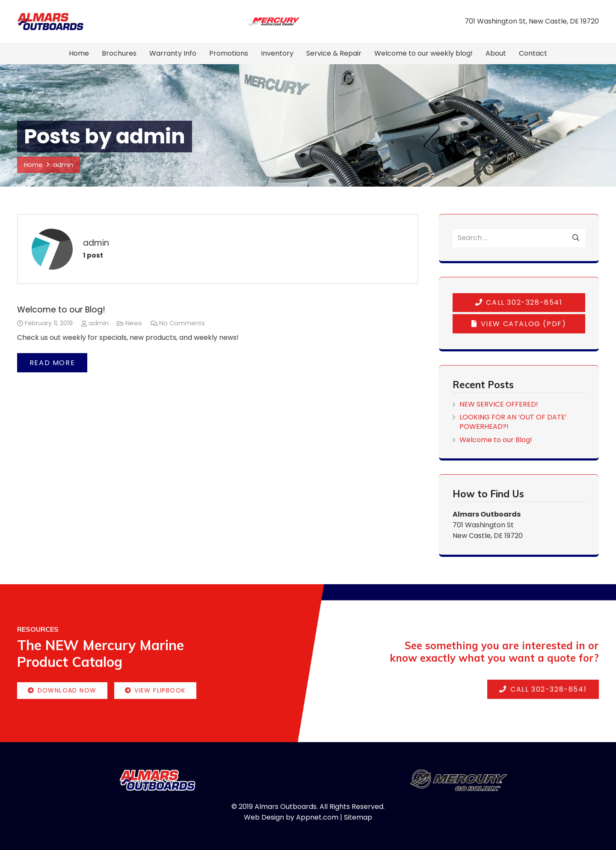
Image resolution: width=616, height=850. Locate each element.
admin (99, 323)
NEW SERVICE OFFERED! (499, 404)
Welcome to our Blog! (61, 310)
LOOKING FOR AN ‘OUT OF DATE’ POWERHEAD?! (513, 422)
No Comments (182, 323)
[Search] (576, 238)
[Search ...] (519, 238)
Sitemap (358, 817)
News (134, 323)
